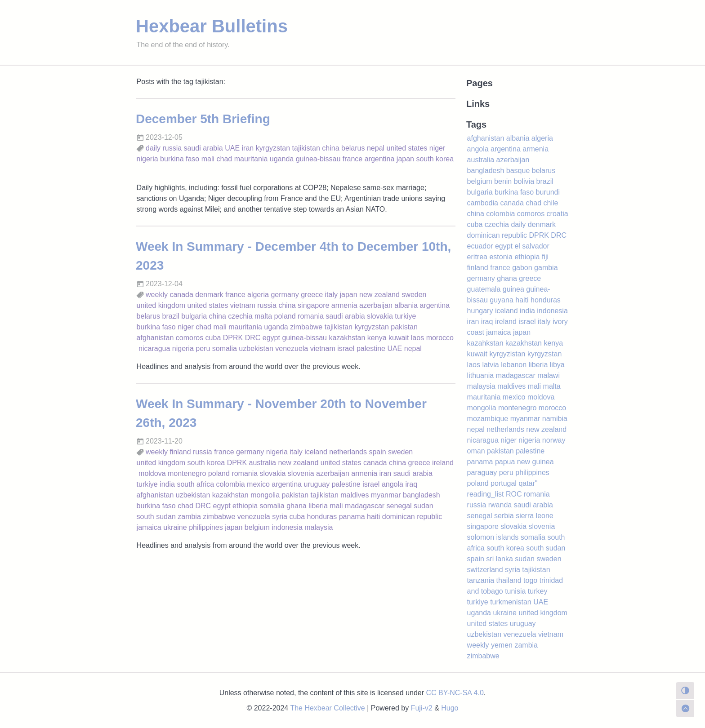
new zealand (379, 295)
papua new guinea (524, 462)
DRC (253, 338)
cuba (213, 338)
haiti (373, 517)
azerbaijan (376, 305)
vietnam (243, 305)
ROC (514, 494)
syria (280, 517)
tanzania (481, 580)
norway (554, 440)
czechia (240, 316)
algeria (258, 295)
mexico (258, 484)
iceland (316, 452)
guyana (502, 300)
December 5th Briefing (203, 119)
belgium (257, 527)
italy (331, 295)
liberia (318, 506)
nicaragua (154, 348)
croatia (558, 214)
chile (551, 203)
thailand (509, 580)
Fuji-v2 (422, 708)
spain (377, 452)
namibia (555, 419)
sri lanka (500, 559)
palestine (371, 348)
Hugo (450, 708)
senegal (399, 506)
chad (225, 159)
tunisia (515, 591)
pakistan (404, 327)
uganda (282, 159)
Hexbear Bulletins (212, 26)
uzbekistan (256, 348)
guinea (513, 289)
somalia (225, 348)
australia (263, 463)
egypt (271, 338)
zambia (189, 517)
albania (406, 305)
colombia (231, 484)
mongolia (265, 495)
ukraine (175, 527)
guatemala (484, 289)
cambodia (483, 203)
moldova (152, 473)
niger (437, 148)
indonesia (287, 527)
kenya (377, 338)
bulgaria (194, 316)
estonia (501, 257)
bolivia (524, 181)
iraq (411, 484)
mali (208, 159)
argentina (380, 159)
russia (172, 148)
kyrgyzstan (273, 148)
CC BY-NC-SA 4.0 (455, 693)
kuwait (399, 338)
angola (393, 484)
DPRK (233, 338)
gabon (522, 268)
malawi (549, 375)
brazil (171, 316)
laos (417, 338)
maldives (355, 495)
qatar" (528, 483)
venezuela (292, 348)
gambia (546, 268)
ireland (443, 463)
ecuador (480, 246)
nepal (376, 148)
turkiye (405, 316)
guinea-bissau (318, 159)
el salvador (532, 246)
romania (311, 316)
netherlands (348, 452)
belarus (353, 148)
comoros (190, 338)
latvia (490, 365)
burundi (548, 192)
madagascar (365, 506)
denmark (209, 295)
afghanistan (155, 338)
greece (312, 295)
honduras (322, 517)
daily (153, 148)
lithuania (481, 375)
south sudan (156, 517)
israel (346, 348)
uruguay (317, 484)
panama (352, 517)
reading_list (486, 494)
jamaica (149, 527)
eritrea (477, 257)
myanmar (386, 495)
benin (503, 181)
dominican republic (412, 517)
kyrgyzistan (507, 354)
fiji (545, 257)
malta (263, 316)
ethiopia (245, 506)
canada (181, 295)
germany (285, 295)
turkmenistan (511, 602)
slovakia (380, 316)
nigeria (147, 159)
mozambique (488, 419)
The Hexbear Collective (327, 708)
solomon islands (493, 537)
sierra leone (535, 516)
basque (518, 171)
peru (203, 348)
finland (180, 452)
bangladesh (422, 495)
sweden (414, 295)
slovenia (301, 473)
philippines (206, 527)
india (167, 484)
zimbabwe (306, 327)
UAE (232, 148)
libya (557, 365)
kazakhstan (347, 338)
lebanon (514, 365)
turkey (538, 591)
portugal (504, 483)
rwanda (500, 505)
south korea (435, 159)
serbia (504, 516)
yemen (502, 645)
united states (407, 148)
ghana (297, 506)
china (330, 148)
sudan (424, 506)
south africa (195, 484)
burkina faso (180, 159)
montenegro (187, 473)
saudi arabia (203, 148)
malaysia (319, 527)
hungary (480, 311)
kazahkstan (485, 343)
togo (530, 580)
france (352, 159)
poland (285, 316)
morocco (440, 338)
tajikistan (306, 148)
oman (476, 451)
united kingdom (161, 305)
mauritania (251, 159)
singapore (313, 305)
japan (405, 159)
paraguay (482, 473)
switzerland (485, 570)
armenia (344, 305)
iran (248, 148)
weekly (157, 295)
